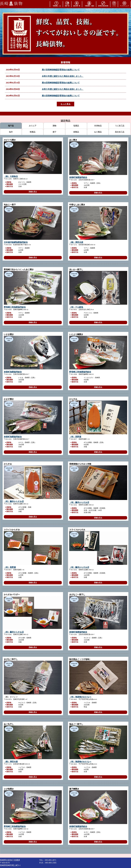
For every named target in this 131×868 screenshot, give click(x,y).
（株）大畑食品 (11, 176)
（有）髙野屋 (75, 437)
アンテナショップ (124, 4)
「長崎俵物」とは (56, 4)
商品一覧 (67, 4)
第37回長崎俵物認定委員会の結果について (61, 70)
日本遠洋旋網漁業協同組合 (16, 242)
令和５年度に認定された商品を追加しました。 (63, 89)
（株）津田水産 (76, 242)
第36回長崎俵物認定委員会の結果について (61, 83)
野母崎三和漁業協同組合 (15, 307)
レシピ (114, 4)
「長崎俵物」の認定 (89, 4)
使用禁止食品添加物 (103, 4)
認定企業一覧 (77, 4)
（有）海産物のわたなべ (80, 697)
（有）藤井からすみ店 (14, 501)
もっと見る (65, 104)
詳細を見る (33, 192)
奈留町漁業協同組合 (78, 177)
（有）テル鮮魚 (76, 307)
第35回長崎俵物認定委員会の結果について (61, 96)
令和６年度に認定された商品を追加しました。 (63, 76)
